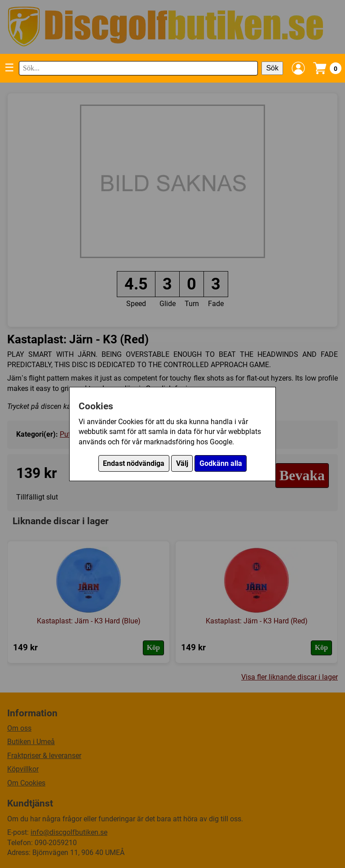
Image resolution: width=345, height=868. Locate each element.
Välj (182, 463)
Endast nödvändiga (134, 463)
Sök (272, 68)
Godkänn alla (221, 463)
